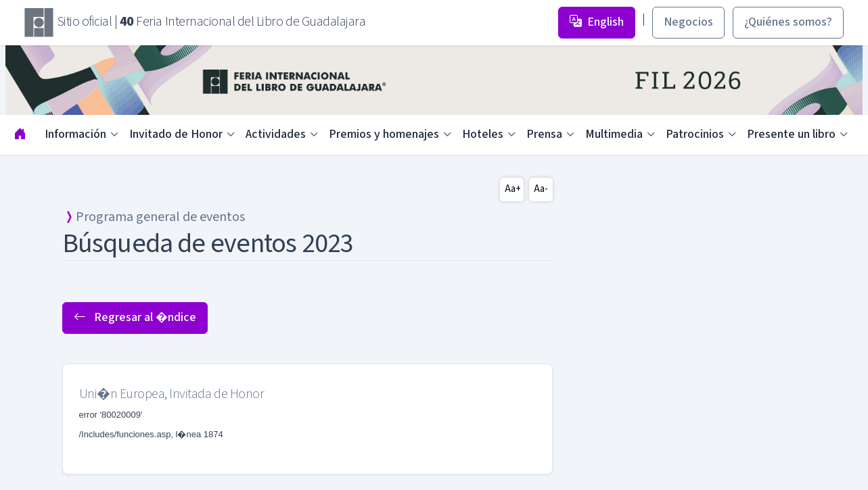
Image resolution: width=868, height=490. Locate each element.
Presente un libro (791, 134)
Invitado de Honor (176, 134)
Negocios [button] (688, 22)
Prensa (544, 134)
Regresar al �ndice (135, 317)
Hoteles (483, 134)
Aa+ (513, 189)
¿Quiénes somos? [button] (788, 22)
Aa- (541, 189)
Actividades (276, 134)
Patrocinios (695, 134)
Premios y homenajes (384, 134)
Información (75, 134)
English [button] (597, 22)
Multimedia (614, 134)
